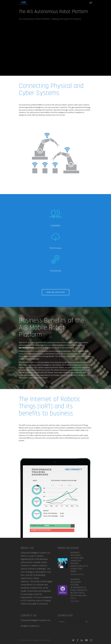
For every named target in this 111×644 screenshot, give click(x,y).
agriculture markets (26, 348)
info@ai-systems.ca (30, 626)
